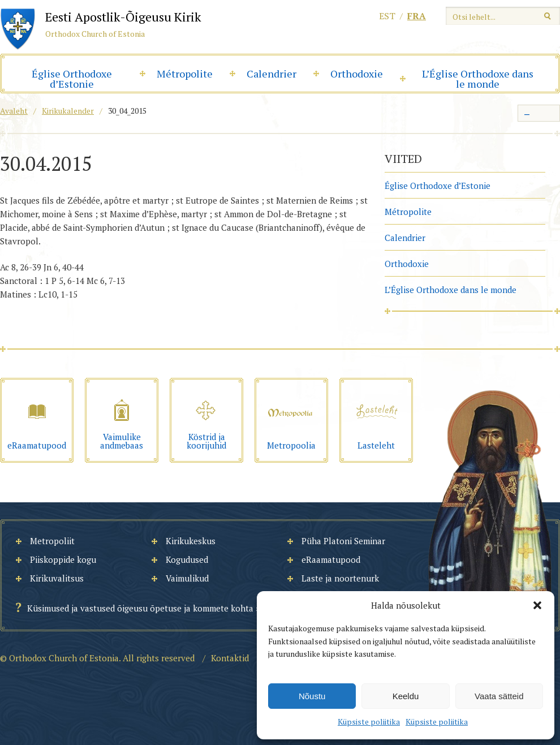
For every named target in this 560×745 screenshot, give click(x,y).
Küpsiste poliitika (369, 722)
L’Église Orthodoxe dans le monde (478, 79)
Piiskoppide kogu (63, 559)
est (387, 16)
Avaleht (14, 111)
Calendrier (272, 74)
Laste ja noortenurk (340, 578)
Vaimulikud (187, 578)
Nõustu (312, 696)
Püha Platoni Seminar (343, 541)
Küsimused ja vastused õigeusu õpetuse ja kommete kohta (140, 608)
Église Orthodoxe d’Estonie (72, 79)
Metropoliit (52, 541)
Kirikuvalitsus (57, 578)
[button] (537, 605)
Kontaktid (230, 658)
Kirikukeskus (191, 541)
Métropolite (185, 74)
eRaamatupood (331, 559)
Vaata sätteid (499, 696)
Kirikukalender (68, 111)
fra (417, 16)
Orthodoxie (357, 74)
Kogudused (187, 559)
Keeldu (406, 696)
